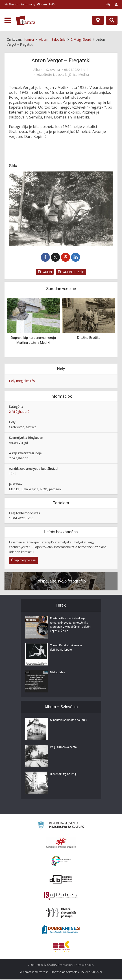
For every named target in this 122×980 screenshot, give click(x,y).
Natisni (45, 273)
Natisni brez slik (71, 273)
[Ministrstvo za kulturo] (61, 827)
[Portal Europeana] (61, 862)
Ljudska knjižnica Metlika (71, 75)
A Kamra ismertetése (34, 973)
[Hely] (98, 20)
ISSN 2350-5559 (92, 973)
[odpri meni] (8, 20)
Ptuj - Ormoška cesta (64, 749)
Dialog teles (58, 674)
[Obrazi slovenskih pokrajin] (61, 914)
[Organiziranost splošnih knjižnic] (61, 844)
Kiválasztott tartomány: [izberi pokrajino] (29, 4)
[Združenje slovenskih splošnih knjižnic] (61, 897)
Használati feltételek (65, 973)
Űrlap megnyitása (23, 561)
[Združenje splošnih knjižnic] (61, 947)
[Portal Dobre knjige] (61, 931)
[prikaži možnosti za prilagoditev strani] (108, 4)
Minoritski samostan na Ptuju (70, 722)
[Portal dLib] (61, 880)
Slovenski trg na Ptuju (65, 776)
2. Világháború (19, 412)
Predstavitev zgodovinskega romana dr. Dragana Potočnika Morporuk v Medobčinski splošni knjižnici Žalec (71, 627)
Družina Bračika (89, 339)
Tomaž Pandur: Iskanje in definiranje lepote (67, 650)
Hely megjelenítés (22, 382)
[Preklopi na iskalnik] (112, 20)
